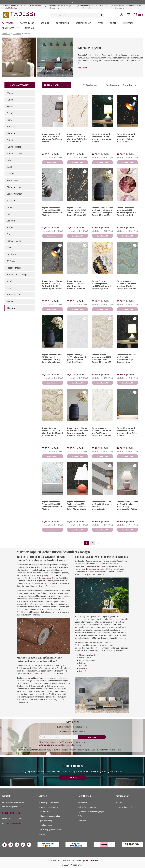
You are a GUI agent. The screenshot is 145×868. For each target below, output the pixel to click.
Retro (9, 120)
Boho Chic (12, 221)
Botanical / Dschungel (17, 274)
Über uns (119, 803)
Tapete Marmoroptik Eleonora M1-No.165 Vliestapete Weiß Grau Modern (52, 505)
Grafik (10, 167)
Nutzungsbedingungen (71, 745)
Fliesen (10, 106)
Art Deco (11, 201)
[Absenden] (92, 737)
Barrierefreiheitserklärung (125, 807)
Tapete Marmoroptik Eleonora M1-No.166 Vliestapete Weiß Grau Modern (52, 211)
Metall (10, 281)
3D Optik (11, 261)
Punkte (10, 100)
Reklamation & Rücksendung (50, 816)
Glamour (11, 133)
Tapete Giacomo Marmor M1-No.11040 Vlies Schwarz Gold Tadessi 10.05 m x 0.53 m (77, 211)
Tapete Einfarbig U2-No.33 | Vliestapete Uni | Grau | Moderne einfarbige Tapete (77, 358)
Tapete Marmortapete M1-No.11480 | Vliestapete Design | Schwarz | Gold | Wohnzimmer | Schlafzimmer (127, 358)
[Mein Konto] (122, 15)
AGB (84, 750)
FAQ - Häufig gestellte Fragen (50, 830)
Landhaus (11, 254)
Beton (10, 234)
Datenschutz (82, 803)
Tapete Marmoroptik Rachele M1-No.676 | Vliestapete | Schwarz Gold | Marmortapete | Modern (77, 505)
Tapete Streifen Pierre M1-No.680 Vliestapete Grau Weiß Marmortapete (102, 505)
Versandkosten (92, 860)
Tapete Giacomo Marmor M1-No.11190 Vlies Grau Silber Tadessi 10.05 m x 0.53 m (77, 285)
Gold (27, 601)
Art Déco (83, 668)
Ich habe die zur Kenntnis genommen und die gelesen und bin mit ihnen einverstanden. (70, 750)
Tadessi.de (6, 34)
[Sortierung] (130, 85)
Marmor (11, 308)
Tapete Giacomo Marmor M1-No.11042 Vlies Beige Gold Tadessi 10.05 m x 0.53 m (77, 138)
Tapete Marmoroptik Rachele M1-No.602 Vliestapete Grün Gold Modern (102, 138)
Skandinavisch (13, 180)
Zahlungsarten (44, 812)
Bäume (10, 93)
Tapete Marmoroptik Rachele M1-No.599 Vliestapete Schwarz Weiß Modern (126, 138)
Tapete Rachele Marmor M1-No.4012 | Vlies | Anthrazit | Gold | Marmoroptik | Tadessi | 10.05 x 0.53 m (53, 285)
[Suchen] (101, 15)
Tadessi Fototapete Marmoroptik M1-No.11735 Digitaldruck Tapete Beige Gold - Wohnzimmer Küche (127, 211)
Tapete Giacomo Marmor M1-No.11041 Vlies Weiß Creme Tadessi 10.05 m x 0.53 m (101, 432)
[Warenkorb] (139, 15)
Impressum (82, 820)
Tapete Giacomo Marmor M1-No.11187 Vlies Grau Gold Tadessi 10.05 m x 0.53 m (52, 432)
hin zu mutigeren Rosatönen (41, 581)
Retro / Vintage (14, 241)
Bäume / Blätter (14, 194)
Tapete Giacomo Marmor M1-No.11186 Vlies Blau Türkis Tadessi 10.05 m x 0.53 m (126, 285)
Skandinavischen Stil (88, 655)
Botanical (11, 140)
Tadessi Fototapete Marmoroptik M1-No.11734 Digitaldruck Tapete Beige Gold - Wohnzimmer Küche (102, 285)
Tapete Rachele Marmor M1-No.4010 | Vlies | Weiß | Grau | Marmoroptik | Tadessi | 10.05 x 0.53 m (127, 505)
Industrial (11, 127)
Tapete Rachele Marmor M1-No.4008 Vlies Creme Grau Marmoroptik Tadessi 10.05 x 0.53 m (78, 432)
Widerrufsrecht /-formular (88, 807)
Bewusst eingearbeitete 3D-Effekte (100, 569)
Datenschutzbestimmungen (42, 750)
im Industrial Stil (37, 674)
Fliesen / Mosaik (14, 268)
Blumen (10, 227)
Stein (9, 248)
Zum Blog (73, 777)
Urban (10, 207)
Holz (9, 214)
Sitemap (42, 834)
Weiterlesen (83, 68)
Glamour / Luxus (15, 187)
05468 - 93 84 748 (30, 6)
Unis (9, 160)
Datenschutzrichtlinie (48, 745)
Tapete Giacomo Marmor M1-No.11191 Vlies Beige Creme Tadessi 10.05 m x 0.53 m (101, 358)
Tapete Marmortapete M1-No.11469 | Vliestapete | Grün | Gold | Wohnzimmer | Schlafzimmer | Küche (52, 358)
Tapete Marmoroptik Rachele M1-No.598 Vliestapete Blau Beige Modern (127, 432)
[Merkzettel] (128, 15)
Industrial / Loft (14, 295)
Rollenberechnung (46, 825)
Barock (10, 301)
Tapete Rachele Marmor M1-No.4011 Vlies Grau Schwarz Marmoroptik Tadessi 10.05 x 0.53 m (102, 211)
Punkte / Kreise (14, 147)
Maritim (10, 174)
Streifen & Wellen (15, 153)
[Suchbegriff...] (74, 15)
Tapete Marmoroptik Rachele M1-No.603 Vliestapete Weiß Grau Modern (52, 138)
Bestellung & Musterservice (49, 803)
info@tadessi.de (11, 8)
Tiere (9, 288)
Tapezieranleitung (45, 821)
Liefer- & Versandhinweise (49, 807)
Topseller (11, 113)
